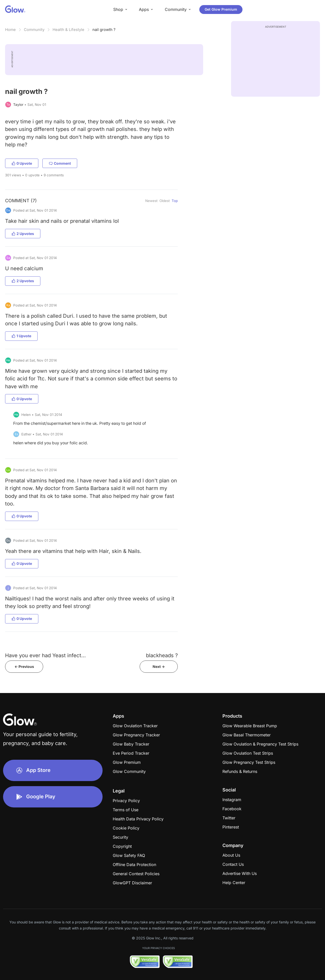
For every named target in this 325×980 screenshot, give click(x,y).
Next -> (159, 666)
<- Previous (24, 666)
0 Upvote (22, 163)
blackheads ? (162, 655)
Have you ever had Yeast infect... (45, 655)
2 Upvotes (23, 234)
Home (10, 30)
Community (34, 30)
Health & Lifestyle (68, 30)
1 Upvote (21, 336)
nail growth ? (104, 30)
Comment (60, 163)
